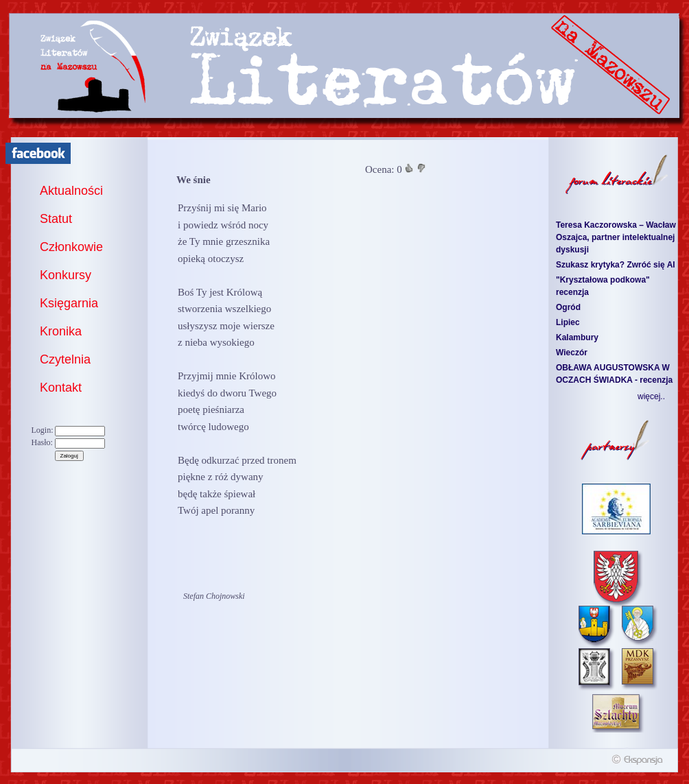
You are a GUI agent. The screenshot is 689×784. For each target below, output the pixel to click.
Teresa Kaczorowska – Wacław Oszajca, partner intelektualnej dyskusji (616, 237)
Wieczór (572, 353)
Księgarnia (69, 303)
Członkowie (71, 247)
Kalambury (577, 337)
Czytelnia (65, 359)
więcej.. (651, 396)
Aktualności (71, 191)
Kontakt (61, 388)
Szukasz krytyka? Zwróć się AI (616, 265)
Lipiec (568, 322)
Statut (56, 219)
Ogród (568, 307)
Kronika (61, 331)
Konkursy (66, 275)
